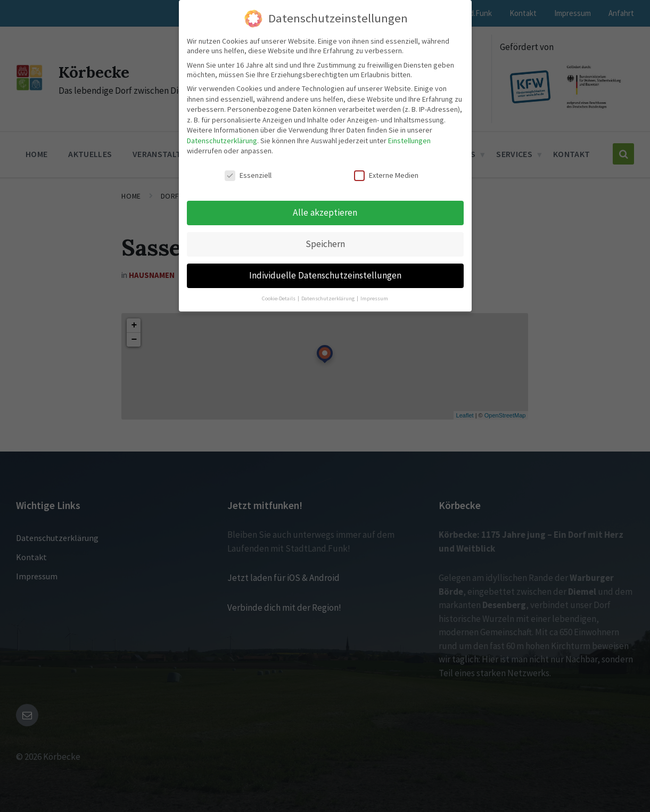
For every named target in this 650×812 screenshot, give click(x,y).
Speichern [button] (325, 244)
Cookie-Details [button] (279, 298)
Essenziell (248, 175)
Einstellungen (409, 141)
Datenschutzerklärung (222, 141)
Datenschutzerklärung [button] (328, 298)
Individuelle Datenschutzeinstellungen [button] (325, 275)
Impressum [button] (374, 298)
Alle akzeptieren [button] (325, 212)
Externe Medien (386, 175)
